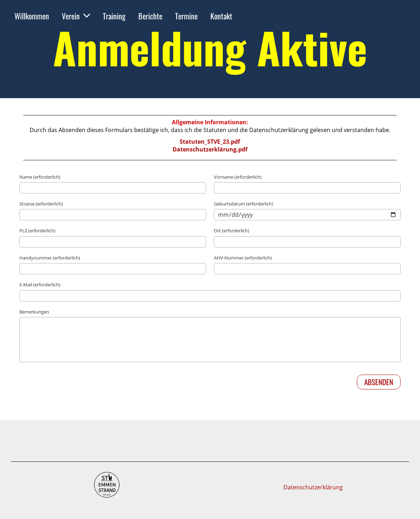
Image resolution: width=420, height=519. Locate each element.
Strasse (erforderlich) (41, 204)
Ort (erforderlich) (232, 231)
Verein (76, 16)
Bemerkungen (34, 312)
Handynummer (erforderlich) (50, 258)
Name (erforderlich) (40, 177)
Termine (186, 16)
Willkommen (32, 16)
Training (114, 16)
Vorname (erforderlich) (238, 177)
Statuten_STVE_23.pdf (210, 142)
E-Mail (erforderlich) (40, 285)
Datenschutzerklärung (313, 487)
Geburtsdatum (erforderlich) (244, 204)
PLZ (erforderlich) (37, 231)
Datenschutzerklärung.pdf (210, 149)
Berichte (150, 16)
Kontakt (221, 16)
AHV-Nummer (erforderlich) (243, 258)
